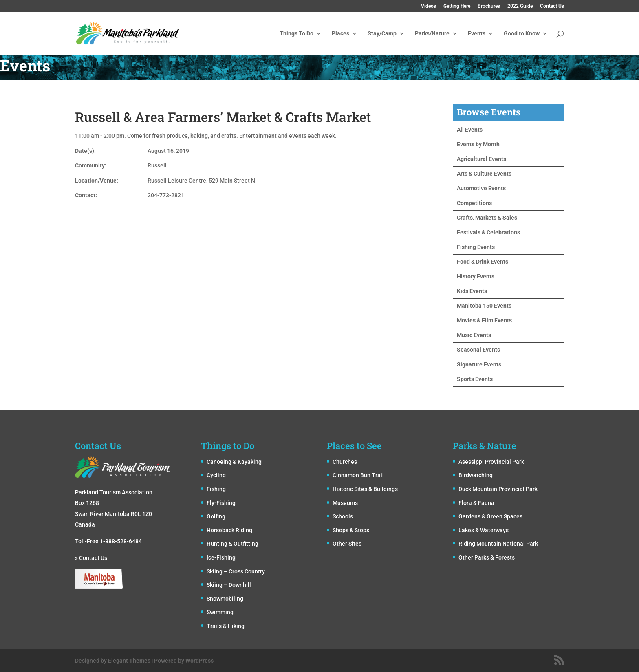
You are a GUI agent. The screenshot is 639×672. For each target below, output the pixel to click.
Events (477, 34)
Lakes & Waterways (484, 530)
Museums (345, 503)
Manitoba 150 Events (484, 306)
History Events (476, 276)
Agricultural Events (481, 159)
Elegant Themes (129, 661)
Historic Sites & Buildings (365, 489)
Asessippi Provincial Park (491, 462)
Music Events (474, 335)
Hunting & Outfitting (232, 544)
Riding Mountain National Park (498, 544)
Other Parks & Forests (487, 557)
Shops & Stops (351, 530)
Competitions (474, 203)
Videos (429, 6)
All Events (470, 130)
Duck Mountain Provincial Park (498, 489)
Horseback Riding (229, 530)
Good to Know (522, 34)
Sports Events (475, 379)
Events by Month (478, 144)
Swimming (220, 612)
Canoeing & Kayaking (234, 462)
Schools (343, 516)
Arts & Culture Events (484, 174)
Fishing (216, 489)
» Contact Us (91, 558)
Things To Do (296, 34)
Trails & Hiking (226, 626)
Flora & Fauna (476, 503)
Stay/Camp (382, 34)
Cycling (216, 475)
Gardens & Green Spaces (490, 516)
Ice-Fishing (221, 557)
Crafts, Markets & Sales (487, 218)
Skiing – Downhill (229, 585)
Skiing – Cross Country (236, 571)
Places (340, 34)
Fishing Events (476, 247)
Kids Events (472, 291)
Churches (345, 462)
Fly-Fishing (221, 503)
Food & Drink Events (483, 262)
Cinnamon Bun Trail (358, 475)
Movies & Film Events (484, 320)
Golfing (216, 516)
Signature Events (479, 364)
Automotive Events (481, 188)
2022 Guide (520, 6)
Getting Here (457, 6)
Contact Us (552, 6)
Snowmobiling (225, 599)
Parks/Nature (432, 34)
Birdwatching (476, 475)
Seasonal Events (478, 350)
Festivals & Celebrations (488, 232)
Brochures (489, 6)
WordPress (199, 661)
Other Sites (347, 544)
